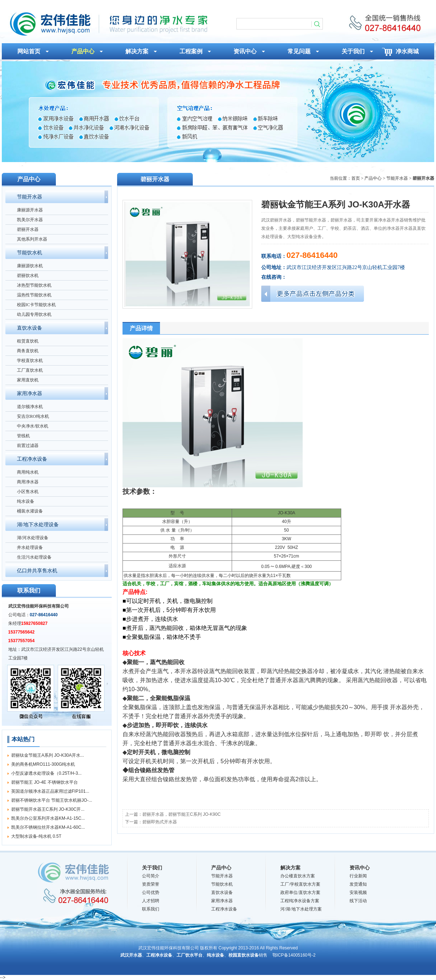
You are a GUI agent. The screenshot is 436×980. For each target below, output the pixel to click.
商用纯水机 (28, 472)
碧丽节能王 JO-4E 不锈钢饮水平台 (45, 782)
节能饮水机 (30, 253)
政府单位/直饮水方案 (300, 892)
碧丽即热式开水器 (160, 822)
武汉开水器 (131, 955)
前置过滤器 (28, 446)
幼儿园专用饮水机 (34, 314)
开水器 (189, 671)
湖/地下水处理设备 (38, 525)
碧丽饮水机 (28, 276)
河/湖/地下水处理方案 (301, 909)
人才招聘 (151, 901)
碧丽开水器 (28, 229)
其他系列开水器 (32, 239)
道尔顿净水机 (30, 407)
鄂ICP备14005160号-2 (294, 955)
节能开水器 (30, 197)
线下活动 (358, 901)
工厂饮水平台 (190, 955)
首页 (356, 178)
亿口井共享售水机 (37, 571)
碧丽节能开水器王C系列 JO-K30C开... (48, 809)
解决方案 (290, 868)
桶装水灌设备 (30, 511)
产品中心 (221, 868)
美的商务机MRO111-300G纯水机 (43, 764)
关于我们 (152, 868)
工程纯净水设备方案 (300, 901)
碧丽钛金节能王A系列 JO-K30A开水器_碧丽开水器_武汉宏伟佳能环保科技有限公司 (108, 24)
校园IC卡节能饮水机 (36, 305)
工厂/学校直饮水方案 (300, 884)
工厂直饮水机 (30, 370)
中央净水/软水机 (33, 426)
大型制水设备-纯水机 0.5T (36, 836)
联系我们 (151, 909)
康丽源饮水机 (30, 266)
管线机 (23, 436)
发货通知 (358, 884)
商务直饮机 (28, 351)
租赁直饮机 (28, 341)
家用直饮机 (28, 380)
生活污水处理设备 (34, 557)
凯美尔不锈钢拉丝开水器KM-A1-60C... (48, 827)
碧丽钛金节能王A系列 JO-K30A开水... (48, 755)
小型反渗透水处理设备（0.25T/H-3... (46, 773)
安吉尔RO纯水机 (33, 416)
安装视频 (358, 892)
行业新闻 (358, 876)
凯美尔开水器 (30, 220)
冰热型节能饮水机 (34, 285)
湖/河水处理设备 (33, 538)
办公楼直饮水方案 (298, 876)
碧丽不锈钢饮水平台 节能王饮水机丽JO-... (52, 800)
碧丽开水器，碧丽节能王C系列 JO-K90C (181, 814)
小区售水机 (28, 492)
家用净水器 (30, 393)
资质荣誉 (151, 884)
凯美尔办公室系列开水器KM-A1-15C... (48, 818)
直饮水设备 (30, 328)
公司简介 (151, 876)
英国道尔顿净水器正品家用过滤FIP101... (50, 791)
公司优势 (151, 892)
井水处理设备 (30, 547)
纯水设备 (26, 501)
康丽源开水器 (30, 210)
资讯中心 (360, 868)
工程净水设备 (32, 459)
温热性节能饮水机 (34, 295)
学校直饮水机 (30, 361)
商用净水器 (28, 482)
